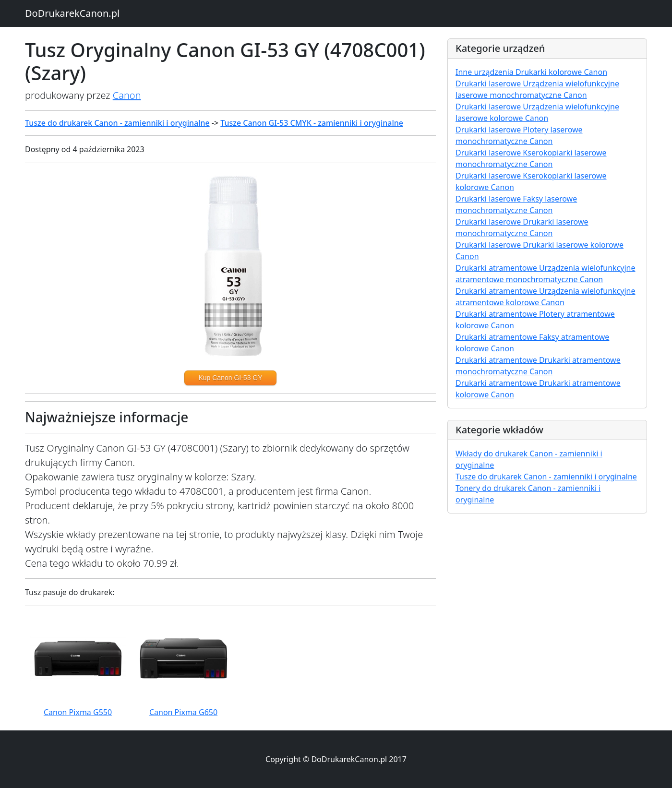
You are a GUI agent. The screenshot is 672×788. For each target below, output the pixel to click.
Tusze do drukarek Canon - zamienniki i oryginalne (117, 123)
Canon (127, 95)
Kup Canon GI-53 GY (230, 378)
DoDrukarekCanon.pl (72, 13)
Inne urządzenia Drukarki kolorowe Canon (531, 72)
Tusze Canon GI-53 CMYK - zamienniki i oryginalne (312, 123)
